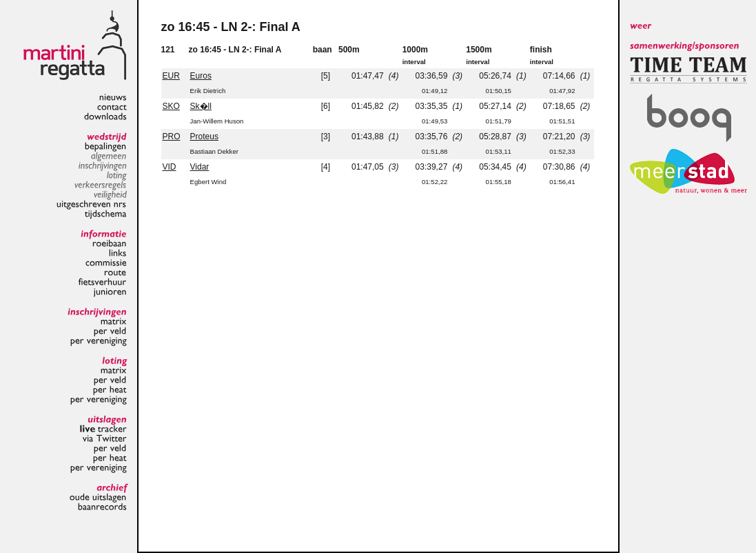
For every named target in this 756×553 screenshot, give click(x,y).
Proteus (204, 137)
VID (170, 167)
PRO (172, 137)
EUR (171, 76)
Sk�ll (201, 106)
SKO (171, 106)
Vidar (200, 167)
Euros (201, 76)
